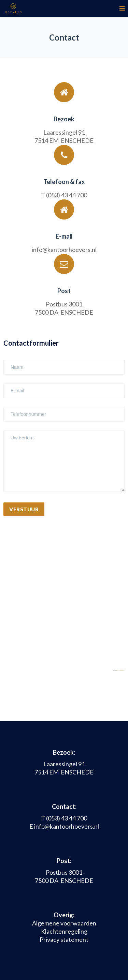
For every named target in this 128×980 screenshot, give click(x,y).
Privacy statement (64, 939)
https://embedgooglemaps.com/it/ (122, 670)
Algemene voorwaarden (64, 923)
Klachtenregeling (64, 931)
